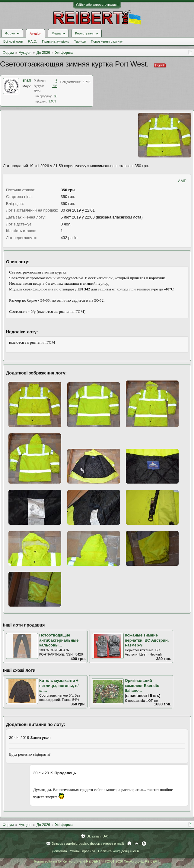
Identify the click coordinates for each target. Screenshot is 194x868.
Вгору (137, 844)
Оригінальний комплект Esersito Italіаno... (142, 685)
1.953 (52, 101)
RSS (144, 844)
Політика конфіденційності (118, 851)
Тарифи (80, 41)
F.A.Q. (32, 41)
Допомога (59, 851)
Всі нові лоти (13, 41)
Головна (129, 844)
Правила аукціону (56, 41)
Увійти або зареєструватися (97, 5)
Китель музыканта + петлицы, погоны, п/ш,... (59, 685)
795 (55, 86)
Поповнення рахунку (107, 41)
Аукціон (35, 34)
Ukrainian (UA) (97, 836)
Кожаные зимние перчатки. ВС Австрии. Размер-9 (147, 640)
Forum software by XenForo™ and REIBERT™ (97, 861)
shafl (27, 80)
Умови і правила (83, 851)
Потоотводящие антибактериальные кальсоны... (59, 640)
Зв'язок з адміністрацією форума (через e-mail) (88, 844)
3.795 (86, 82)
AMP (182, 181)
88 (56, 96)
